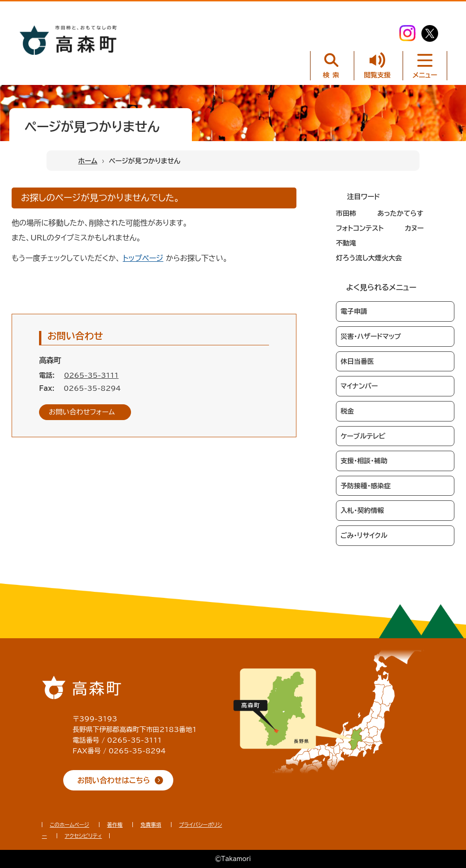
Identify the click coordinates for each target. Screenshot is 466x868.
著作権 (115, 825)
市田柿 (346, 213)
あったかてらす (400, 213)
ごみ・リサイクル (364, 535)
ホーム (88, 161)
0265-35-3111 (92, 375)
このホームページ (69, 825)
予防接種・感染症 (366, 486)
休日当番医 (357, 361)
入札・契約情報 (362, 510)
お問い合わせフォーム (82, 412)
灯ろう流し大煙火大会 (369, 258)
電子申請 (354, 311)
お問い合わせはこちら (114, 780)
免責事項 (151, 825)
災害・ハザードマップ (371, 336)
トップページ (143, 258)
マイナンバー (359, 386)
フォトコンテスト (360, 228)
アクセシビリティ (83, 836)
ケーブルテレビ (363, 436)
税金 (347, 411)
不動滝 (346, 243)
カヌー (414, 228)
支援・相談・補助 (364, 461)
